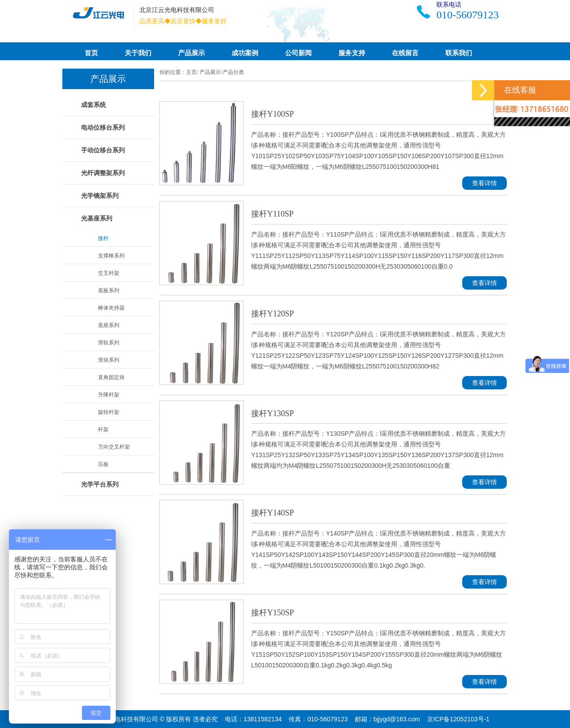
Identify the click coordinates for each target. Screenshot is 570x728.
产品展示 (191, 53)
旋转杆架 (109, 412)
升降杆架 (109, 395)
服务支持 (352, 53)
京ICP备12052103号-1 (458, 719)
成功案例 (245, 53)
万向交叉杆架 (114, 447)
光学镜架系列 (100, 196)
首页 (91, 53)
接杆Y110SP (272, 214)
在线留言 (405, 53)
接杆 (103, 238)
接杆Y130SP (273, 413)
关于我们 (138, 53)
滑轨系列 (109, 343)
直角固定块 (111, 377)
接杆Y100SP (273, 114)
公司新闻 (298, 53)
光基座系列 (97, 218)
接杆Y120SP (273, 314)
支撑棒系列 (111, 256)
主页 (191, 72)
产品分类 (233, 72)
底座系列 (109, 325)
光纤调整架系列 (103, 173)
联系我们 (459, 53)
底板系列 (109, 290)
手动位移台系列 (103, 150)
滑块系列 (109, 360)
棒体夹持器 (111, 308)
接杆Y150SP (273, 613)
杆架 (103, 429)
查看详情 (484, 183)
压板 (103, 464)
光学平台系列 (100, 484)
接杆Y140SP (273, 513)
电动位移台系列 (103, 127)
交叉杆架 (109, 273)
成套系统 (94, 105)
